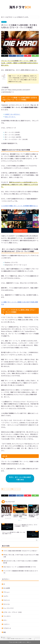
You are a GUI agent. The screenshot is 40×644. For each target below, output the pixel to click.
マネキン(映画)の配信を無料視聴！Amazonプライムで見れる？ (20, 551)
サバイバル (7, 604)
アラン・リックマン (6, 489)
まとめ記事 (7, 588)
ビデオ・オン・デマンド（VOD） (13, 612)
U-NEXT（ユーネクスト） (13, 114)
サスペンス (7, 600)
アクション (4, 22)
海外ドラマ (20, 7)
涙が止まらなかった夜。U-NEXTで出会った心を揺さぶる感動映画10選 (20, 562)
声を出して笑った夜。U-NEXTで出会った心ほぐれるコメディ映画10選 (21, 556)
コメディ (6, 596)
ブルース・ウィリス (16, 489)
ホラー (5, 620)
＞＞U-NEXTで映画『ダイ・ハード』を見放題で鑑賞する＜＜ (20, 206)
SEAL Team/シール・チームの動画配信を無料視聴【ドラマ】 (20, 567)
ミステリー (7, 624)
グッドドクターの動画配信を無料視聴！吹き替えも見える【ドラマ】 (21, 572)
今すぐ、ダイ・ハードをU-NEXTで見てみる (20, 478)
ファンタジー (7, 616)
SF (4, 584)
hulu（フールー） (10, 117)
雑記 (5, 632)
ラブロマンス (7, 628)
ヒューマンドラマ (8, 608)
